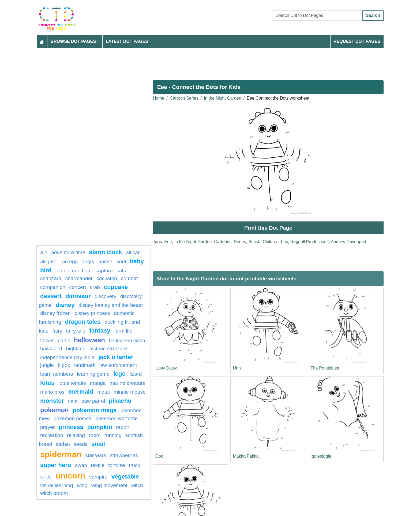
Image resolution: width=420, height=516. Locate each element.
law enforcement (118, 365)
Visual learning (57, 485)
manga (98, 383)
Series (240, 242)
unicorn (70, 476)
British (254, 242)
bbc (284, 242)
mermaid (81, 392)
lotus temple (72, 383)
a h (44, 252)
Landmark (85, 365)
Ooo (159, 456)
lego (119, 374)
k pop (64, 365)
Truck (134, 465)
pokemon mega (95, 410)
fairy (57, 331)
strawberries (124, 455)
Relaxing (76, 435)
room (95, 435)
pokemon (55, 410)
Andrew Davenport (349, 242)
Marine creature (127, 383)
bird (46, 270)
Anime (105, 261)
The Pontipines (325, 368)
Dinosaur (78, 296)
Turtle (46, 477)
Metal (104, 392)
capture (104, 271)
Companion (53, 287)
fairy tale (76, 331)
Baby (137, 261)
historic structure (108, 349)
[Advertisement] (197, 62)
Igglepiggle (321, 456)
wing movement (109, 485)
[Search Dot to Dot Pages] (317, 16)
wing (82, 485)
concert (78, 287)
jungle (47, 365)
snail (98, 444)
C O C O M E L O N (74, 271)
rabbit (122, 427)
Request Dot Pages (357, 41)
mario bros (52, 392)
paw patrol (93, 401)
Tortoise (117, 465)
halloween (89, 340)
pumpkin (100, 427)
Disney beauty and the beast (111, 305)
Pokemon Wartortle (117, 418)
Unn (237, 368)
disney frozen (55, 313)
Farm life (123, 331)
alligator (49, 261)
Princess (71, 427)
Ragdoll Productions (310, 242)
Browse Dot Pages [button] (73, 41)
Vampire (98, 477)
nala (73, 401)
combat (129, 278)
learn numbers (57, 374)
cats (121, 271)
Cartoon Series (184, 98)
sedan (63, 444)
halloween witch (127, 340)
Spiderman (61, 454)
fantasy (100, 331)
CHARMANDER (79, 278)
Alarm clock (106, 252)
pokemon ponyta (73, 418)
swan (81, 465)
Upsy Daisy (166, 368)
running (113, 435)
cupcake (116, 287)
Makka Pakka (246, 456)
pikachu (120, 401)
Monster (52, 401)
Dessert (51, 296)
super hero (56, 465)
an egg (70, 261)
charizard (51, 278)
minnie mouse (130, 392)
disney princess (92, 313)
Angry (88, 261)
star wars (96, 455)
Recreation (52, 435)
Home (159, 98)
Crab (95, 287)
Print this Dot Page (268, 228)
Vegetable (125, 477)
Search (373, 15)
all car (133, 252)
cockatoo (107, 278)
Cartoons (223, 242)
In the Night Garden (223, 98)
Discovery (105, 296)
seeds (80, 444)
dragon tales (83, 322)
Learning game (93, 374)
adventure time (68, 252)
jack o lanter (116, 357)
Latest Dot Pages (127, 41)
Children (271, 242)
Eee (168, 242)
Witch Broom (54, 493)
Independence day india (67, 357)
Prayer (47, 427)
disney (65, 305)
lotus (47, 383)
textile (97, 465)
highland (76, 349)
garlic (64, 340)
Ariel (121, 261)
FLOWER (47, 340)
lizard (136, 374)
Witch (137, 485)
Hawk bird (51, 349)
